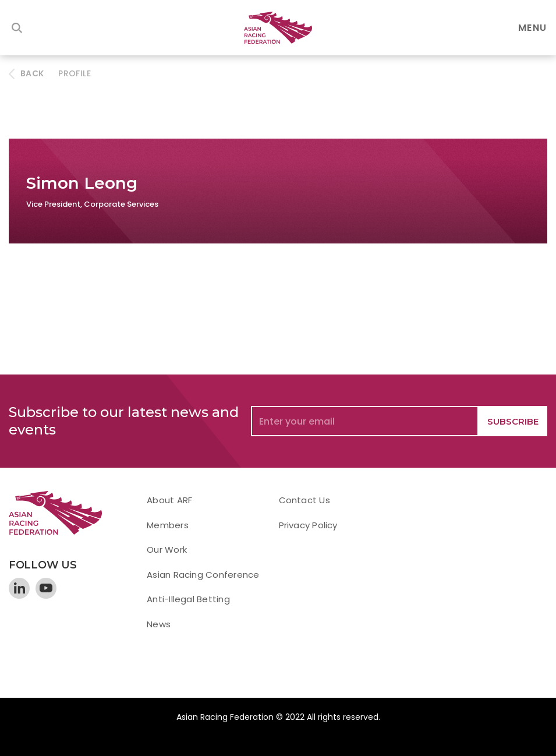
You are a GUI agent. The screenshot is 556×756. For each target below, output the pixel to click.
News (159, 624)
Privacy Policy (308, 525)
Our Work (167, 550)
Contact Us (304, 500)
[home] (278, 28)
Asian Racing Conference (203, 575)
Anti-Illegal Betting (188, 599)
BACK (32, 73)
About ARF (169, 500)
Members (168, 525)
